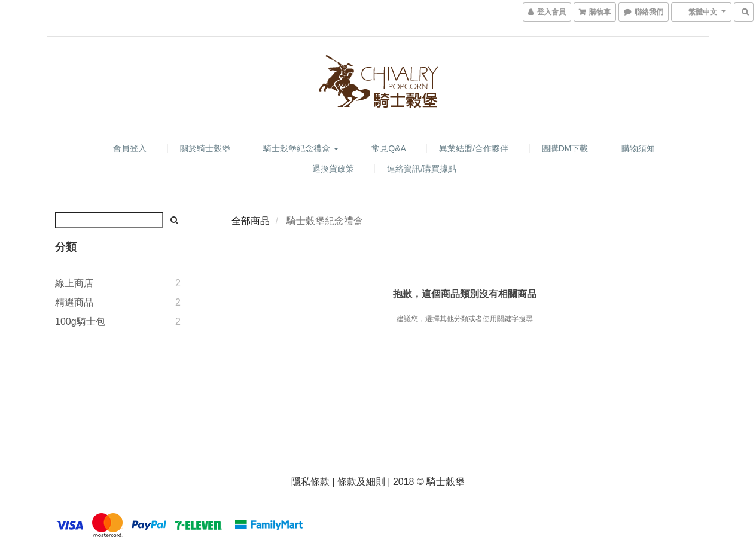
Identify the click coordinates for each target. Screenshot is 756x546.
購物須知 (638, 148)
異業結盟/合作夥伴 (474, 148)
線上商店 (74, 283)
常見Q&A (389, 148)
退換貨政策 (333, 169)
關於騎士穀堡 (205, 148)
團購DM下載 (565, 148)
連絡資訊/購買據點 (422, 169)
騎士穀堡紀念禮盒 (301, 148)
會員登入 (130, 148)
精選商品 (74, 302)
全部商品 (251, 221)
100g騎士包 (80, 321)
